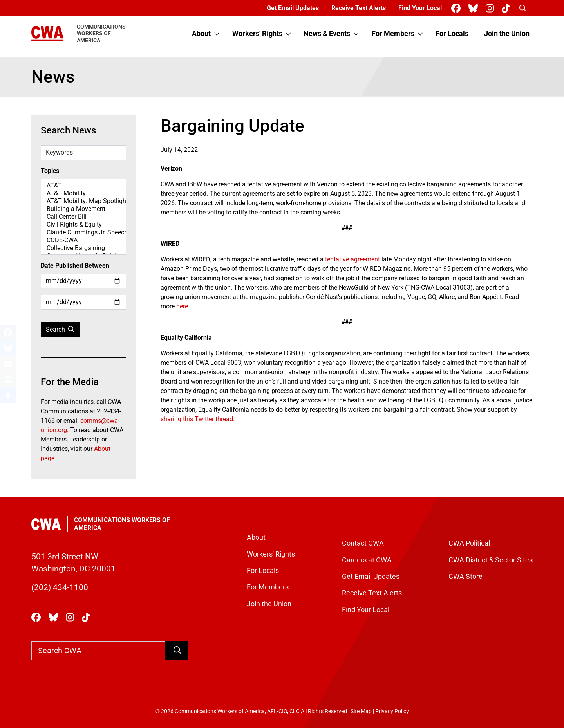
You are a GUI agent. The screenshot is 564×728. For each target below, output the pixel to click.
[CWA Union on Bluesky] (475, 8)
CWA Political (469, 543)
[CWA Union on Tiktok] (507, 8)
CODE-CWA (83, 240)
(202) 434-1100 (60, 587)
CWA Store (465, 577)
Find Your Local (420, 8)
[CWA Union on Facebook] (457, 8)
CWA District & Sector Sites (491, 560)
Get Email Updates (293, 8)
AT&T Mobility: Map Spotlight (83, 201)
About (201, 34)
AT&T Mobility (83, 193)
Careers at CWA (367, 560)
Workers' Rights (257, 34)
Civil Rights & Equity (83, 225)
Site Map (361, 711)
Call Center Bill (83, 217)
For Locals (452, 34)
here (182, 306)
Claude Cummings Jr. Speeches (83, 232)
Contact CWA (363, 543)
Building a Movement (83, 209)
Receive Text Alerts (359, 8)
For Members (393, 34)
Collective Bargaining (83, 248)
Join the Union (507, 34)
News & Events (327, 34)
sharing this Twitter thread (197, 419)
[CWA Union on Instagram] (491, 8)
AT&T (83, 186)
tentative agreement (352, 259)
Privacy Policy (392, 711)
